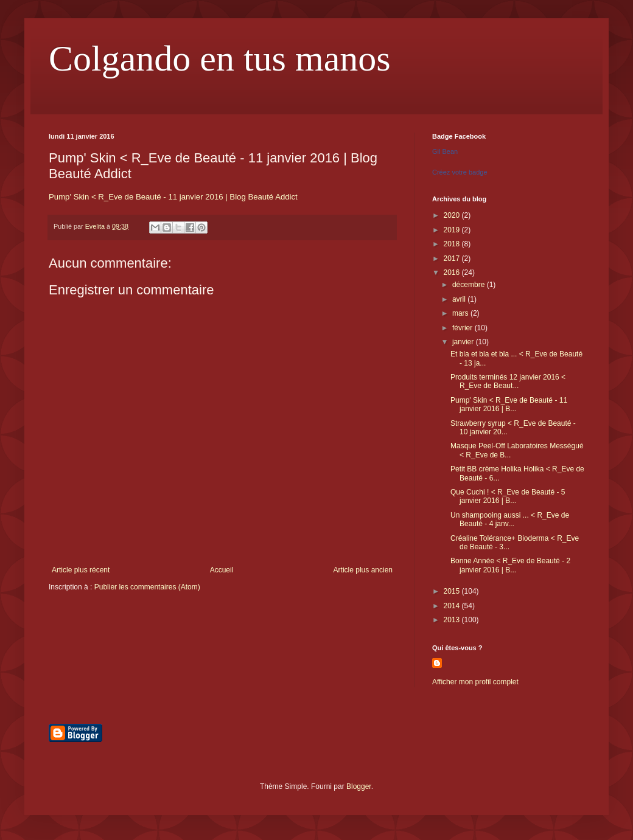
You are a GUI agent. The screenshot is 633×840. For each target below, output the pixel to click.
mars (461, 313)
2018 (453, 244)
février (463, 328)
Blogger (359, 786)
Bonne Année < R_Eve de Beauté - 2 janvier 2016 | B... (510, 565)
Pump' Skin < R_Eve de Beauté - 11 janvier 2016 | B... (509, 404)
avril (460, 299)
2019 (453, 230)
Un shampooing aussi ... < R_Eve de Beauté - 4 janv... (510, 519)
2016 (453, 272)
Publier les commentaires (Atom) (147, 587)
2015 (453, 591)
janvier (464, 342)
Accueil (222, 570)
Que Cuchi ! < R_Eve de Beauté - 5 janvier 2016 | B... (508, 496)
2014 (453, 606)
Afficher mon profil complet (475, 682)
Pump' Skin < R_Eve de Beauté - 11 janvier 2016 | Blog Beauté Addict (173, 197)
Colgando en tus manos (220, 58)
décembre (470, 285)
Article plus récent (81, 570)
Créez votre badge (460, 172)
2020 (453, 215)
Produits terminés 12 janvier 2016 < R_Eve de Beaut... (508, 381)
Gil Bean (445, 151)
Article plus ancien (363, 570)
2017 (453, 259)
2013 (453, 620)
